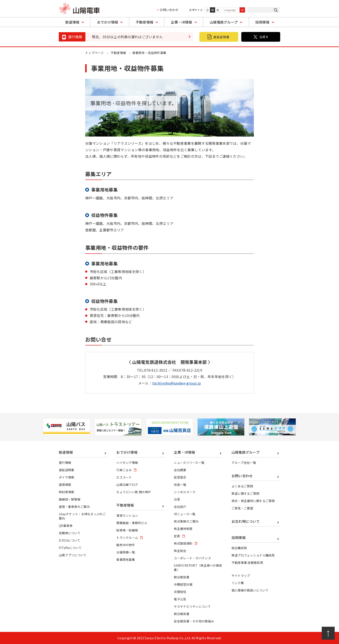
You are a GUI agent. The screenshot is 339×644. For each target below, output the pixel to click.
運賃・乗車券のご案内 (74, 507)
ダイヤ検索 (67, 477)
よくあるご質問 (242, 486)
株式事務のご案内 (186, 521)
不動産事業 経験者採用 (247, 563)
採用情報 (262, 22)
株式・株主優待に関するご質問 (253, 501)
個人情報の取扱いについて (250, 590)
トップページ (94, 53)
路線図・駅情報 (70, 499)
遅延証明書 (67, 470)
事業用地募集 (126, 560)
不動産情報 (145, 22)
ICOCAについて (70, 540)
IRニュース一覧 (185, 514)
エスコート (124, 477)
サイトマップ (241, 576)
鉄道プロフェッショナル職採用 (253, 555)
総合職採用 (239, 548)
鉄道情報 (72, 22)
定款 (177, 536)
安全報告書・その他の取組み (194, 621)
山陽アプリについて (73, 555)
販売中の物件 (126, 545)
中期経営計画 (183, 584)
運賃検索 (65, 485)
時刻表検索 (67, 492)
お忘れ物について (246, 521)
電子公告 (180, 599)
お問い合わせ (169, 10)
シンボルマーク (185, 492)
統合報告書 (182, 577)
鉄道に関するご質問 (245, 493)
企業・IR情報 (181, 22)
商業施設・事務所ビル (132, 523)
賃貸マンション (127, 515)
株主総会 (180, 551)
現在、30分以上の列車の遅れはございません (127, 37)
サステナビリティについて (192, 606)
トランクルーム (127, 537)
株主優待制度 (183, 529)
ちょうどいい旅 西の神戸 (134, 492)
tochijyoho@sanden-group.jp (176, 383)
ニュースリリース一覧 (189, 463)
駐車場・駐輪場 (127, 530)
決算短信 (180, 592)
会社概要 (180, 470)
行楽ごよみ (124, 470)
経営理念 (180, 477)
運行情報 (65, 463)
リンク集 (238, 583)
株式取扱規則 (183, 543)
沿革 (177, 499)
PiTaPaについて (70, 548)
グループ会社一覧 (244, 463)
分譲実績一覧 (126, 552)
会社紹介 (180, 507)
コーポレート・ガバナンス (192, 558)
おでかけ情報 (108, 22)
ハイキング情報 (127, 463)
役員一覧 (180, 485)
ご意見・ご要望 (242, 508)
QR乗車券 (66, 526)
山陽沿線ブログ (127, 485)
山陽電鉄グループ (224, 22)
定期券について (70, 533)
